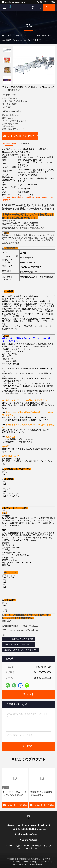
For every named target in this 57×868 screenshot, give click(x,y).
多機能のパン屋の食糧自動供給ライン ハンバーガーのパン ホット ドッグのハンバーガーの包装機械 (42, 794)
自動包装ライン (22, 35)
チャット (49, 7)
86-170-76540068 (46, 2)
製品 (10, 35)
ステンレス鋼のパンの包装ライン (19, 645)
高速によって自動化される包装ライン (21, 650)
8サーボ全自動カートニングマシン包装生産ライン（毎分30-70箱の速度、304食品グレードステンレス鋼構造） (15, 794)
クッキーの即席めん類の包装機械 (19, 639)
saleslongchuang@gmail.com (16, 2)
